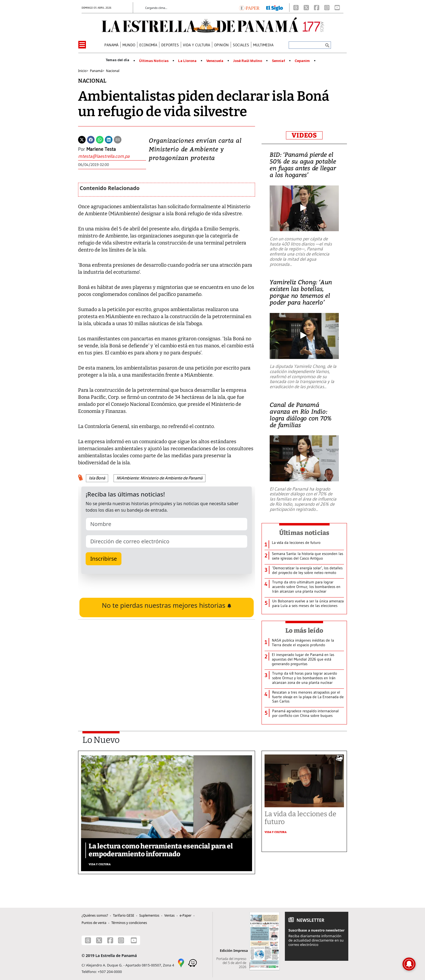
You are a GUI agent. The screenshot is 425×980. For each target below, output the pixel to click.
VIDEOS (304, 135)
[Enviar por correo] (118, 139)
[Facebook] (317, 8)
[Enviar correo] (112, 156)
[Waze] (192, 962)
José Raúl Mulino (248, 61)
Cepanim (302, 61)
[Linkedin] (109, 139)
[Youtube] (337, 8)
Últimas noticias (304, 533)
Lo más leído (304, 631)
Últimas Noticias (154, 61)
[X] (306, 8)
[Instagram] (327, 8)
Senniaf (278, 61)
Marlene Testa (101, 149)
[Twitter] (82, 139)
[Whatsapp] (100, 139)
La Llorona (187, 61)
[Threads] (296, 8)
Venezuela (215, 61)
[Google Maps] (181, 962)
